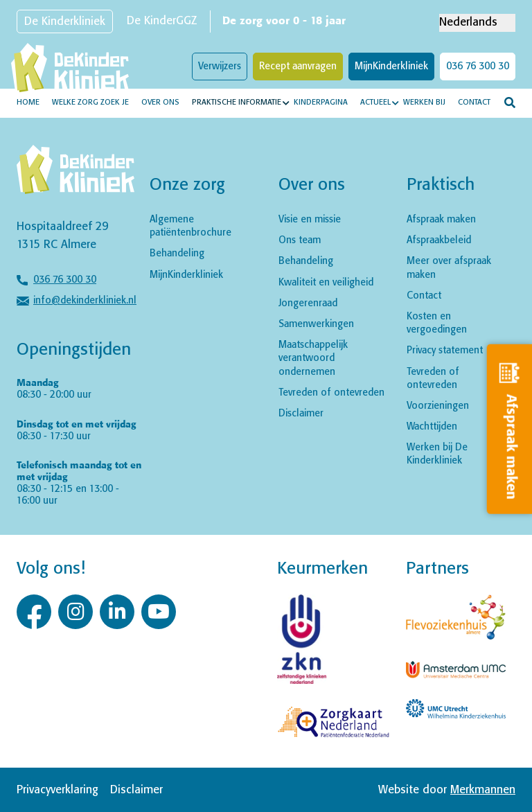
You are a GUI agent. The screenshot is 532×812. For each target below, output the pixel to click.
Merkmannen (483, 790)
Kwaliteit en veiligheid (326, 283)
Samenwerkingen (316, 324)
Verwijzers (220, 67)
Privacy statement (445, 351)
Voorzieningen (438, 406)
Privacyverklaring (57, 790)
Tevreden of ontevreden (331, 393)
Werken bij (424, 103)
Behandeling (177, 254)
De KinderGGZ (162, 21)
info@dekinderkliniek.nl (85, 301)
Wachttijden (432, 427)
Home (28, 103)
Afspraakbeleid (439, 240)
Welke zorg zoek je (90, 103)
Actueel (375, 103)
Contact (474, 103)
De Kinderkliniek (65, 22)
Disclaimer (301, 414)
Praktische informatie (237, 103)
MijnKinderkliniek (391, 67)
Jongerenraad (308, 303)
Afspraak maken (441, 220)
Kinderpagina (321, 103)
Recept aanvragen (298, 67)
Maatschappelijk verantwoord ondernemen (313, 358)
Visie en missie (310, 220)
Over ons (160, 103)
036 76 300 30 (478, 67)
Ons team (300, 240)
